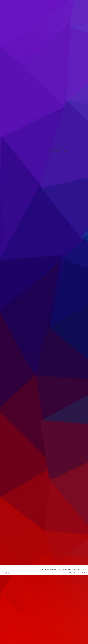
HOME (36, 586)
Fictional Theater (72, 586)
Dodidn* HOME (45, 586)
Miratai (62, 586)
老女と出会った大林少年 (57, 176)
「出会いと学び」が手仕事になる (59, 179)
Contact (84, 586)
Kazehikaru (55, 586)
